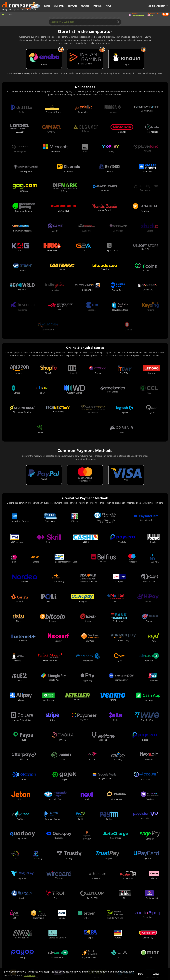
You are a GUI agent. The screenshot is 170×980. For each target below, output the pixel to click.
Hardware (98, 6)
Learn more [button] (30, 976)
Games (47, 6)
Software (73, 6)
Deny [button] (141, 974)
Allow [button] (156, 974)
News (109, 6)
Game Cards (59, 6)
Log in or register (156, 6)
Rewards (85, 6)
